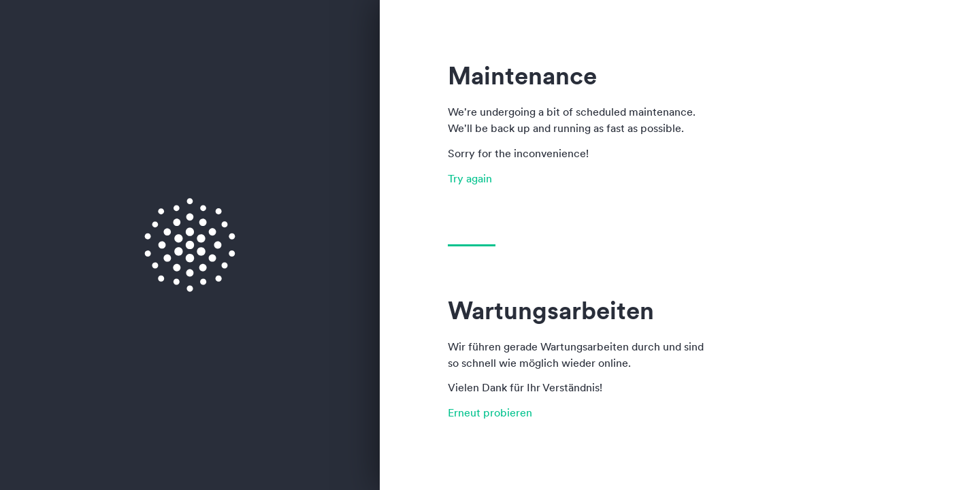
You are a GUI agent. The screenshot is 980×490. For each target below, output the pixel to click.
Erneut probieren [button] (490, 412)
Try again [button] (470, 178)
